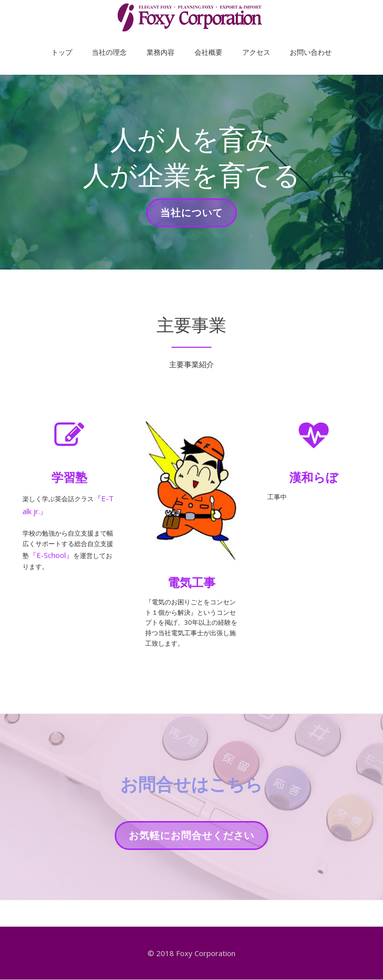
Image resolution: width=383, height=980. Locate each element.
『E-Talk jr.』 (45, 511)
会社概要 (203, 42)
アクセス (241, 42)
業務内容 (166, 42)
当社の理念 (124, 42)
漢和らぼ (314, 477)
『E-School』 (82, 563)
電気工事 (191, 582)
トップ (87, 42)
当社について (191, 216)
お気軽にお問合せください (191, 864)
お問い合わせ (286, 42)
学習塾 (69, 477)
